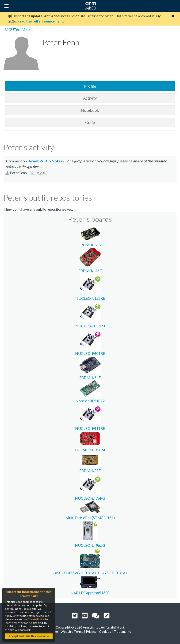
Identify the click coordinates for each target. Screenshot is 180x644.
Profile (90, 86)
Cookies (105, 631)
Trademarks (122, 631)
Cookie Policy (36, 619)
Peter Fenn (18, 173)
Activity (90, 98)
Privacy (91, 631)
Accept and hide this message (29, 636)
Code (90, 122)
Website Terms (72, 631)
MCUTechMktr (17, 29)
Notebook (90, 110)
